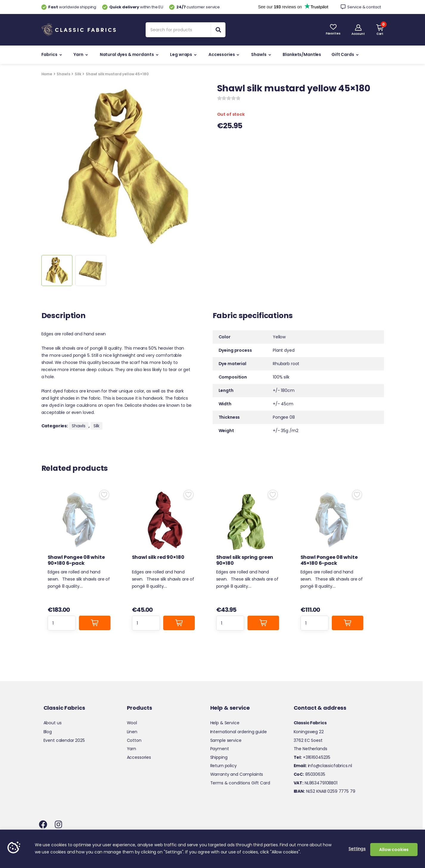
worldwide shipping (69, 7)
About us (53, 723)
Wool (132, 723)
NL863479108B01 (316, 783)
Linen (132, 732)
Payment (220, 749)
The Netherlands (310, 749)
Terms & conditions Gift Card (240, 783)
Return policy (224, 766)
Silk (78, 74)
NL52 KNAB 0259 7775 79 (324, 791)
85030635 (309, 774)
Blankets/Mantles (302, 54)
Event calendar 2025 (64, 740)
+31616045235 (312, 757)
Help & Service (225, 723)
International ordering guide (239, 732)
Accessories (222, 54)
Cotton (134, 740)
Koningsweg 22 (309, 732)
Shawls (259, 54)
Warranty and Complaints (237, 774)
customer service (194, 7)
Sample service (226, 740)
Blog (48, 732)
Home (47, 74)
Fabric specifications (253, 316)
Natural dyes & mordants (127, 54)
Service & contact (361, 7)
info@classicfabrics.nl (323, 766)
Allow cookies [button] (394, 850)
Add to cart (95, 623)
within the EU (133, 7)
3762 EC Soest (308, 740)
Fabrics (49, 54)
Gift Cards (343, 54)
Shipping (219, 757)
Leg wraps (181, 54)
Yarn (78, 54)
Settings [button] (357, 849)
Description (63, 316)
